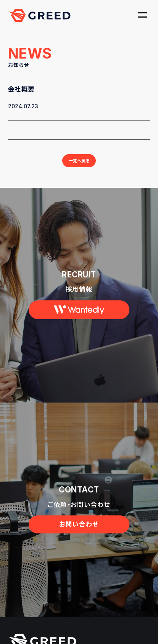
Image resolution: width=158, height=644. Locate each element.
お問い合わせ (79, 524)
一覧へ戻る (79, 161)
